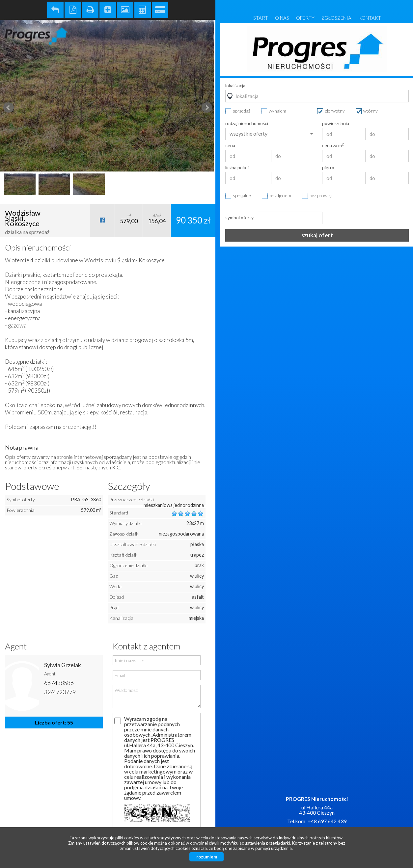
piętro (328, 168)
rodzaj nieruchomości (247, 123)
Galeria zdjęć (125, 10)
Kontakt (370, 18)
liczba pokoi (237, 168)
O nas (282, 18)
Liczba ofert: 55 (54, 722)
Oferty (305, 18)
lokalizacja (235, 86)
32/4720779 (60, 692)
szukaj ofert (317, 235)
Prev (9, 108)
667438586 (59, 683)
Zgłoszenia (336, 18)
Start (261, 18)
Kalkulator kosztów (143, 10)
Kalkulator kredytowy (160, 10)
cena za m (333, 145)
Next (207, 108)
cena (230, 145)
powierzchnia (336, 123)
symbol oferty (239, 218)
